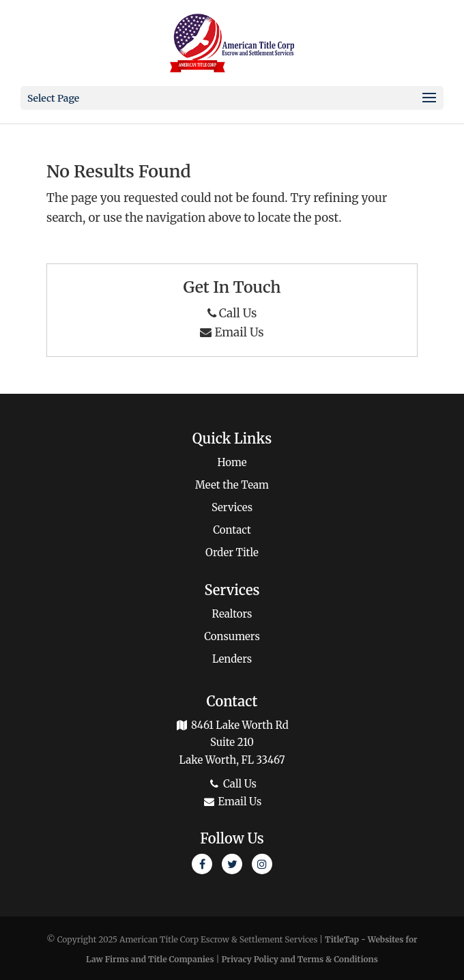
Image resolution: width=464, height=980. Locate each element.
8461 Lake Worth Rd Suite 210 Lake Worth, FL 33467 (232, 743)
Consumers (232, 636)
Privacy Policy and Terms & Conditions (300, 959)
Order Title (232, 552)
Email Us (232, 332)
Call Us (232, 313)
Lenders (232, 659)
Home (232, 462)
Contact (232, 530)
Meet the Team (232, 485)
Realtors (232, 614)
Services (232, 507)
